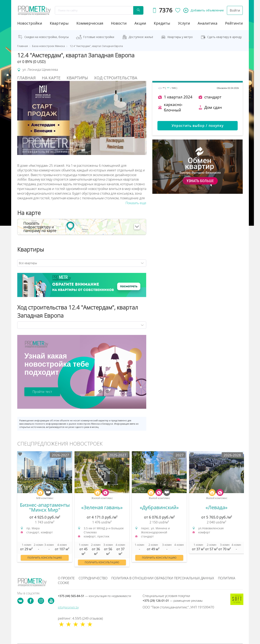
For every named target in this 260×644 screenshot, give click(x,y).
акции (140, 23)
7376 (166, 10)
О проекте (66, 578)
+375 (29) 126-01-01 (173, 601)
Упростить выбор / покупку (198, 126)
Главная (27, 78)
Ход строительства (116, 78)
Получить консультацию (45, 558)
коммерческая (90, 23)
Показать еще (136, 203)
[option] (45, 509)
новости (119, 23)
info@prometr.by (68, 607)
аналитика (207, 23)
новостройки (30, 23)
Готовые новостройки (99, 37)
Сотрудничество (93, 578)
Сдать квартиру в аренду (224, 37)
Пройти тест (42, 392)
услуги (184, 23)
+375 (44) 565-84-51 (94, 596)
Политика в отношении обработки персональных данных (163, 578)
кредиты (162, 23)
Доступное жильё (141, 37)
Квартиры (59, 23)
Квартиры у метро (180, 37)
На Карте (51, 78)
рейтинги (234, 23)
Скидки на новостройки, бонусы (47, 37)
